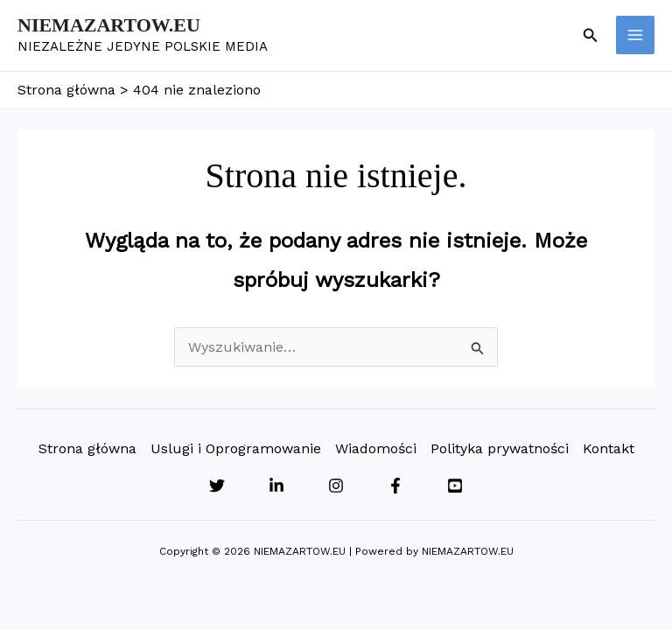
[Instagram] (336, 486)
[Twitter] (217, 486)
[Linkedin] (276, 486)
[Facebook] (395, 486)
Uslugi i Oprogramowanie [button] (236, 448)
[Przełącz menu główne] (635, 35)
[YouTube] (455, 486)
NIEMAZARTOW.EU (109, 25)
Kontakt (609, 448)
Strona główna (87, 448)
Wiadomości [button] (376, 448)
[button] (591, 35)
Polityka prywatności (500, 448)
